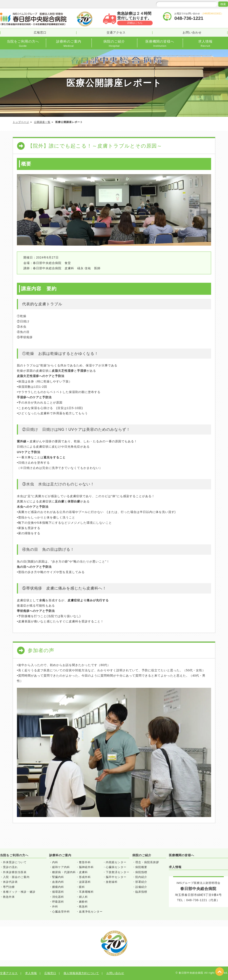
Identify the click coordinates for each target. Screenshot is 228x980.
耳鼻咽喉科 (86, 892)
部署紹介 (141, 882)
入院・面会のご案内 (16, 877)
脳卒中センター (116, 877)
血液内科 (58, 882)
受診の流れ (10, 867)
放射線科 (112, 882)
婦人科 (83, 897)
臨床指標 (141, 892)
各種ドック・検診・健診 (19, 892)
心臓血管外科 (61, 912)
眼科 (82, 887)
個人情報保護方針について (81, 973)
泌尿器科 (85, 882)
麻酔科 (83, 902)
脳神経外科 (86, 867)
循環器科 (58, 892)
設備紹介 (141, 887)
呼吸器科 (58, 902)
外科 (55, 907)
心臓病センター (116, 867)
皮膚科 (83, 872)
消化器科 (58, 897)
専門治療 (9, 887)
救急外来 (9, 897)
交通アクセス (116, 32)
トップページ (21, 122)
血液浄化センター (91, 912)
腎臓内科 (58, 877)
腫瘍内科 (58, 887)
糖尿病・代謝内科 (64, 872)
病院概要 (141, 867)
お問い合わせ (192, 32)
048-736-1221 (197, 900)
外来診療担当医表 (15, 872)
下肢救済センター (118, 872)
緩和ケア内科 (61, 867)
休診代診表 (10, 882)
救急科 (83, 907)
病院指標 (141, 872)
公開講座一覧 (42, 122)
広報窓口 (40, 32)
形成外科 (85, 877)
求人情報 (175, 867)
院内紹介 (141, 877)
